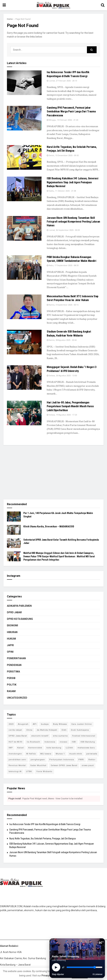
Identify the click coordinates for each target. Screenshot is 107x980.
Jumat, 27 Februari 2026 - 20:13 (62, 81)
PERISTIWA (13, 672)
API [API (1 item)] (35, 724)
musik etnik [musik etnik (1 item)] (76, 754)
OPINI (10, 652)
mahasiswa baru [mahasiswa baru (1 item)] (86, 748)
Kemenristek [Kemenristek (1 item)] (35, 748)
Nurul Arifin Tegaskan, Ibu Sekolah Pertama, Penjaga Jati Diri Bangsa (43, 839)
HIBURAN (12, 632)
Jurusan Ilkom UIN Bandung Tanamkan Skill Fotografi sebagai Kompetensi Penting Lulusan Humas (73, 222)
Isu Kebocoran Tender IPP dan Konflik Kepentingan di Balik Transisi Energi (45, 824)
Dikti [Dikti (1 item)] (64, 730)
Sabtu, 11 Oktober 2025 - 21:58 (61, 191)
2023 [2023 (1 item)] (11, 724)
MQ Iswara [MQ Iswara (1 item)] (46, 754)
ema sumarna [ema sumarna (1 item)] (60, 736)
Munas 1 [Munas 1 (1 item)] (60, 754)
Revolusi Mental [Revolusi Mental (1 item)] (17, 765)
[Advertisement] (53, 472)
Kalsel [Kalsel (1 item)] (21, 748)
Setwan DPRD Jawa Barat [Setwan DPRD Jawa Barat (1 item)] (64, 765)
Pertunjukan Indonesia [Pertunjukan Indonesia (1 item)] (62, 760)
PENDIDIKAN (14, 665)
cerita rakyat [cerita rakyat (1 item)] (15, 730)
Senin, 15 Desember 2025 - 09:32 (63, 156)
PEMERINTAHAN (16, 658)
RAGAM (11, 691)
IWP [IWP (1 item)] (11, 748)
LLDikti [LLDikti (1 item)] (69, 748)
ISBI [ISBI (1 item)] (74, 742)
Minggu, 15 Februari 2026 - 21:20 (62, 120)
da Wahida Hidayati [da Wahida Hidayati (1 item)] (47, 730)
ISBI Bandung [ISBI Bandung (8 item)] (88, 742)
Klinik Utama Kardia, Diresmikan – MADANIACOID (49, 526)
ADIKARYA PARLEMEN (19, 606)
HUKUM (11, 639)
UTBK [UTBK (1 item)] (29, 771)
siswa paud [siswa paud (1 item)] (88, 765)
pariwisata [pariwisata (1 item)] (92, 754)
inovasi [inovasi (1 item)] (64, 742)
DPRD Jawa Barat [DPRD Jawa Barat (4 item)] (18, 736)
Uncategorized (17, 698)
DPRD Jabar (14, 612)
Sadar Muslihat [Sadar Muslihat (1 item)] (38, 765)
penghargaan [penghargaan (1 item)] (38, 760)
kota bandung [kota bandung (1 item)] (54, 748)
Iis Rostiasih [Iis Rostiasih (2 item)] (33, 742)
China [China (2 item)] (29, 730)
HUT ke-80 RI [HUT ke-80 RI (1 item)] (15, 742)
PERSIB (11, 678)
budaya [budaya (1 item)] (45, 724)
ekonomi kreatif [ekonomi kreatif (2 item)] (40, 736)
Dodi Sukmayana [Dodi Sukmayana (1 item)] (80, 730)
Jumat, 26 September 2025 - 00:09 (63, 230)
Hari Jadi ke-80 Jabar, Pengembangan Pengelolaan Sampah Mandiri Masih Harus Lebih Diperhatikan (70, 406)
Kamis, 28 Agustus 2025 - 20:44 (62, 340)
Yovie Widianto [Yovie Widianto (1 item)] (44, 771)
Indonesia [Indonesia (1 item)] (50, 742)
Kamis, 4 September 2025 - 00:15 (63, 305)
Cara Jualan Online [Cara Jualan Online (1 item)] (82, 724)
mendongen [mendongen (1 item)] (15, 754)
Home (10, 19)
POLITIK (12, 685)
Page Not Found (23, 19)
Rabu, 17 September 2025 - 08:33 (63, 265)
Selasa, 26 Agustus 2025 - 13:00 (62, 376)
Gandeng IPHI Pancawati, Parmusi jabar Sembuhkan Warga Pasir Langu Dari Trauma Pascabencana (71, 112)
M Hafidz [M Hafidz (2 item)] (31, 754)
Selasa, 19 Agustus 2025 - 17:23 (62, 415)
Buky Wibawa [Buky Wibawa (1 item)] (60, 724)
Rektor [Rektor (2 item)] (92, 760)
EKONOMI (12, 625)
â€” (101, 943)
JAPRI (10, 645)
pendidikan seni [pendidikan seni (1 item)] (17, 760)
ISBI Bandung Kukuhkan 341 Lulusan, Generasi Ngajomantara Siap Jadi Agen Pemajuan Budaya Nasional (72, 182)
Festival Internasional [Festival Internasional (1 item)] (84, 736)
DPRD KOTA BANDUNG (20, 619)
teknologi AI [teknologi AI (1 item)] (15, 771)
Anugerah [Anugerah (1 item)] (23, 724)
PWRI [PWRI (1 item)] (81, 760)
